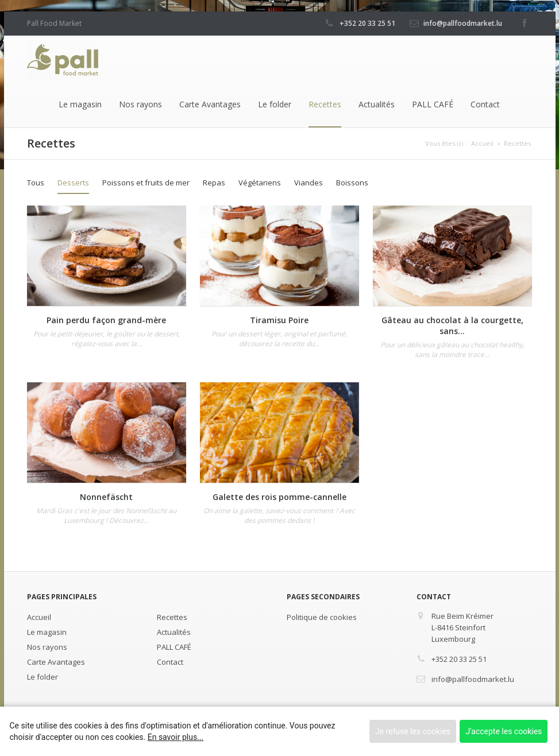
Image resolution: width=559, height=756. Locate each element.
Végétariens (260, 183)
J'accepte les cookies (504, 731)
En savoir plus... (176, 737)
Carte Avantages (210, 104)
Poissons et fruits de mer (146, 183)
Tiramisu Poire (279, 320)
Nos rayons (140, 104)
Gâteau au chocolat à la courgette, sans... (452, 325)
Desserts (73, 183)
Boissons (352, 183)
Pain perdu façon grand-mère (106, 320)
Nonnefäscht (106, 497)
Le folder (275, 104)
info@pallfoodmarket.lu (463, 23)
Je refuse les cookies (413, 731)
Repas (214, 183)
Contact (485, 104)
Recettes (325, 104)
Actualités (377, 104)
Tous (36, 183)
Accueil (482, 143)
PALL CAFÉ (433, 104)
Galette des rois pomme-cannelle (279, 497)
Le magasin (80, 104)
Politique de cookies (322, 617)
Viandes (309, 183)
